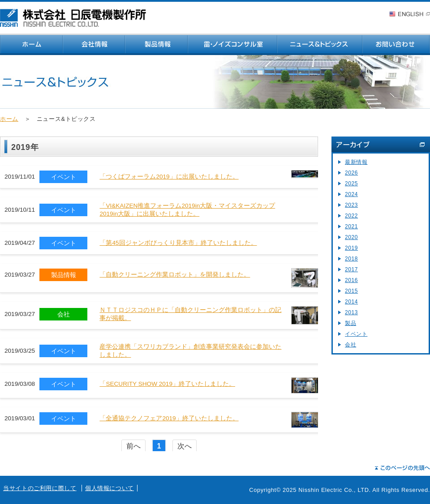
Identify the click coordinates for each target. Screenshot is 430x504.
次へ (185, 446)
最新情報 (356, 162)
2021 (351, 226)
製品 (350, 323)
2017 (351, 269)
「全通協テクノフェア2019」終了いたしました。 (169, 418)
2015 (351, 291)
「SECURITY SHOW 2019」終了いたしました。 (167, 384)
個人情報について (110, 488)
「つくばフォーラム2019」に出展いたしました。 (169, 177)
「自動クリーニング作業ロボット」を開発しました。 (175, 275)
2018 (351, 259)
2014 (351, 302)
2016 (351, 280)
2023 (351, 205)
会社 (350, 345)
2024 (351, 194)
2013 (351, 312)
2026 (351, 173)
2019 (351, 248)
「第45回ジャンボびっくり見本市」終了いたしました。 (178, 243)
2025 (351, 184)
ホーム (9, 119)
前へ (133, 446)
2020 (351, 237)
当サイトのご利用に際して (40, 488)
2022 (351, 216)
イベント (356, 334)
